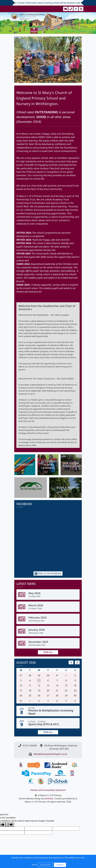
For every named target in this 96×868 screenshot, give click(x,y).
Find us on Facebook (48, 574)
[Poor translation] (10, 825)
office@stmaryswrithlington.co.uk (50, 754)
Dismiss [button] (34, 865)
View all (48, 652)
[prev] (71, 662)
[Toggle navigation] (81, 9)
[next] (77, 662)
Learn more (80, 858)
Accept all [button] (60, 865)
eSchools (49, 799)
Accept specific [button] (45, 865)
